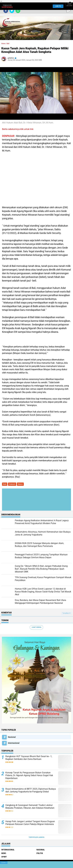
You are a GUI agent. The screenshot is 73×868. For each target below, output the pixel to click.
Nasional (12, 737)
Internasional (14, 743)
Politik (40, 853)
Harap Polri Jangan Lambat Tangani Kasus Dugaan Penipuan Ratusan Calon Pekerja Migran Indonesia (30, 823)
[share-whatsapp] (18, 11)
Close (4, 863)
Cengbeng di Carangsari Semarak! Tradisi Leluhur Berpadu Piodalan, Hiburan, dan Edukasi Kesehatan (30, 807)
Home (3, 44)
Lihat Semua (36, 627)
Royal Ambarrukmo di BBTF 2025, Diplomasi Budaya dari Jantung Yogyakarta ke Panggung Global (31, 790)
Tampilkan (66, 613)
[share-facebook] (6, 11)
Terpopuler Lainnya (36, 837)
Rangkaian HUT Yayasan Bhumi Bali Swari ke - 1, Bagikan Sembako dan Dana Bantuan (29, 758)
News (20, 484)
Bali (8, 44)
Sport (4, 857)
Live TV (57, 6)
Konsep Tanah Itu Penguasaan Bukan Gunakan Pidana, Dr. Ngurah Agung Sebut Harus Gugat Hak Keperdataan (29, 775)
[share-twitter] (12, 11)
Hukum (12, 484)
